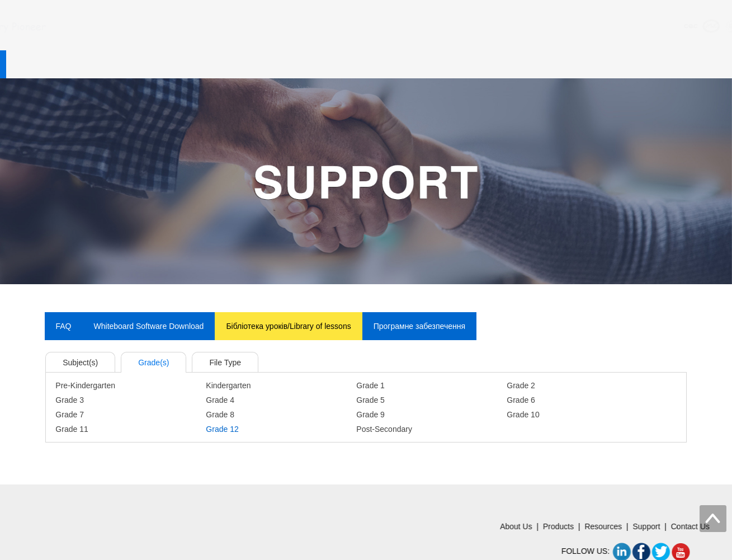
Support (399, 64)
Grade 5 (370, 400)
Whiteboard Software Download (149, 326)
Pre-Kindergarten (85, 385)
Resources (317, 64)
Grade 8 (220, 415)
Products (233, 64)
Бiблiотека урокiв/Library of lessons (288, 326)
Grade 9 (370, 415)
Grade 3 (70, 400)
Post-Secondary (384, 429)
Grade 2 (521, 385)
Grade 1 (370, 385)
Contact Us (481, 64)
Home (77, 64)
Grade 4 (220, 400)
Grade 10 (523, 415)
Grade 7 (70, 415)
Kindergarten (228, 385)
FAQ (64, 326)
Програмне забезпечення (419, 326)
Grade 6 (521, 400)
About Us (153, 64)
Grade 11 (72, 429)
